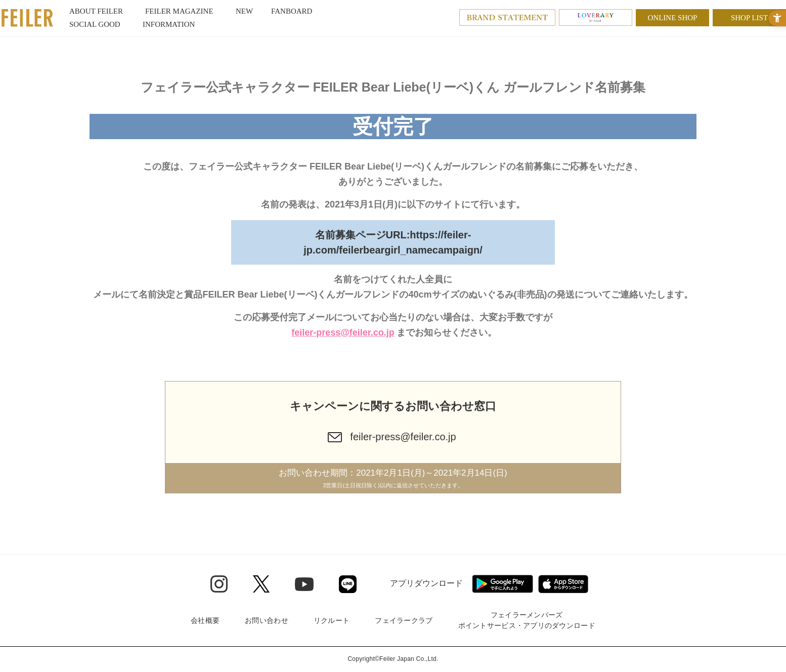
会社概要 (205, 620)
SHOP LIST (749, 18)
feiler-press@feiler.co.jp (343, 332)
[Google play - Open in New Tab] (503, 584)
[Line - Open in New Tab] (348, 584)
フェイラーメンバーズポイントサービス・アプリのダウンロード (527, 620)
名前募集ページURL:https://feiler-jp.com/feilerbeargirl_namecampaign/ (393, 242)
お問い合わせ (267, 620)
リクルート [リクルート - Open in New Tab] (332, 620)
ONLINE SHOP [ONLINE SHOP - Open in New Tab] (673, 18)
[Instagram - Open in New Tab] (219, 584)
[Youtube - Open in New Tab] (304, 583)
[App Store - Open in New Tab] (563, 584)
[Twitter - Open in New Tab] (261, 584)
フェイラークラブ (404, 620)
